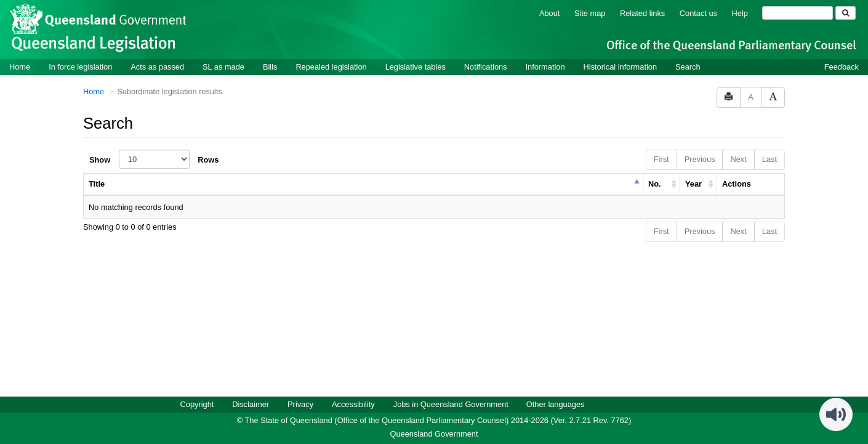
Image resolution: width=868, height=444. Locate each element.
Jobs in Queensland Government (451, 404)
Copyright (197, 404)
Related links (642, 13)
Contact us (698, 13)
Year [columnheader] (693, 183)
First (661, 159)
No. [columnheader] (655, 183)
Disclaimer (251, 404)
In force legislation (80, 66)
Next (738, 159)
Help (740, 13)
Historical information (620, 66)
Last (770, 159)
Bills (270, 66)
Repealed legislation (331, 66)
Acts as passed (157, 66)
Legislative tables (416, 66)
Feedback (842, 66)
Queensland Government (434, 433)
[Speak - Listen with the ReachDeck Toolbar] (836, 414)
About (549, 13)
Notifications (486, 66)
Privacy (300, 404)
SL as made (223, 66)
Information (545, 66)
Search (688, 66)
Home (20, 66)
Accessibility (353, 404)
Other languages (556, 404)
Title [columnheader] (97, 183)
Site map (590, 13)
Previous (700, 159)
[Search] (798, 12)
